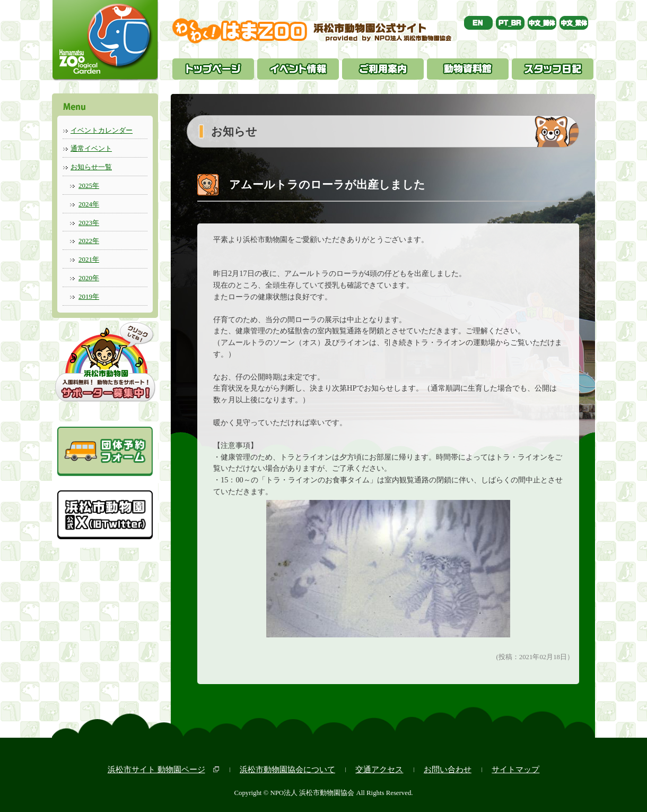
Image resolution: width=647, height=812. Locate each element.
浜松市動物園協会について (287, 769)
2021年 (89, 259)
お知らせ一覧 (91, 167)
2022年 (89, 241)
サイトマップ (515, 769)
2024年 (89, 204)
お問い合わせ (448, 769)
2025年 (89, 185)
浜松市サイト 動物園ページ (156, 769)
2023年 (89, 223)
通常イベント (91, 148)
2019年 (89, 296)
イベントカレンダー (102, 130)
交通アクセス (379, 769)
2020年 (89, 278)
